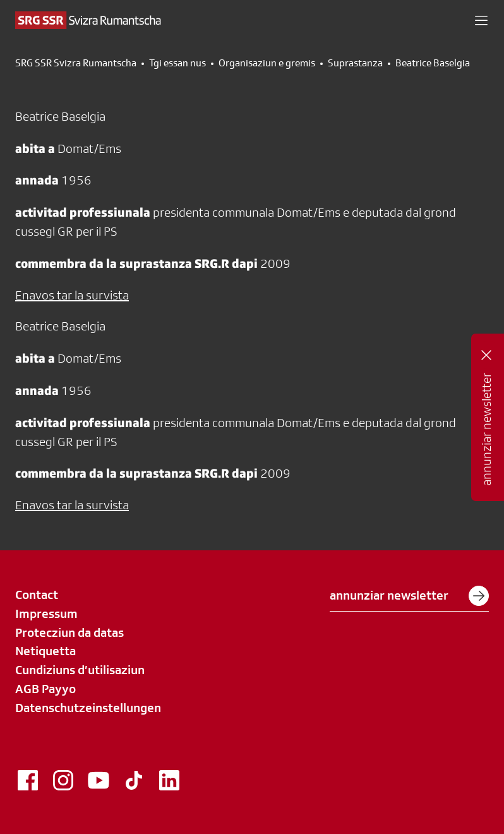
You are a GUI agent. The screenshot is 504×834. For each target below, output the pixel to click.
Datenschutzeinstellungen (88, 708)
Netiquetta (45, 651)
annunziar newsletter (409, 596)
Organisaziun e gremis (267, 63)
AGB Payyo (45, 689)
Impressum (46, 613)
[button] (481, 20)
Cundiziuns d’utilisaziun (80, 670)
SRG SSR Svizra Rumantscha (76, 63)
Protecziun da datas (69, 632)
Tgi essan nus (177, 63)
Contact (37, 595)
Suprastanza (355, 63)
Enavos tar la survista (72, 295)
